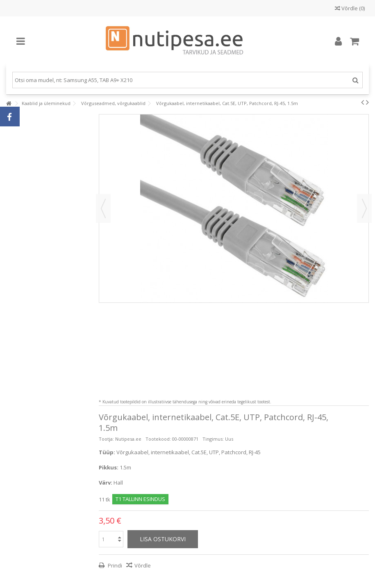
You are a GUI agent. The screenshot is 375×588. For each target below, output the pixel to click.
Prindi (114, 565)
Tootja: (106, 439)
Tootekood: (158, 439)
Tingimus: (213, 439)
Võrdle (143, 565)
